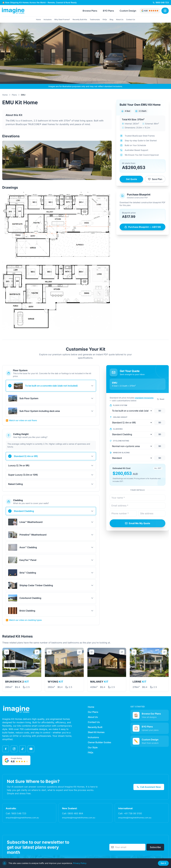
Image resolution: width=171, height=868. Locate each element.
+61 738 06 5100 (133, 813)
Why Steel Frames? (62, 19)
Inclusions (48, 19)
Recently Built (95, 727)
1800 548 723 (19, 813)
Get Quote (131, 179)
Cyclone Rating (119, 441)
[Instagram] (14, 749)
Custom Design (128, 11)
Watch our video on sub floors (21, 420)
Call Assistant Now (149, 787)
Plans (14, 95)
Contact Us (131, 19)
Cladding (116, 429)
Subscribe (155, 847)
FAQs (105, 19)
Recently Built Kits (80, 19)
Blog (111, 19)
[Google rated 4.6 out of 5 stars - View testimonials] (150, 11)
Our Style (93, 747)
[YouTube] (31, 749)
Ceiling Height (119, 417)
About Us (120, 19)
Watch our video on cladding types (24, 620)
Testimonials (95, 19)
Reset (161, 399)
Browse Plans (90, 11)
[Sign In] (165, 11)
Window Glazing (120, 453)
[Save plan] (7, 652)
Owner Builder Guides (100, 742)
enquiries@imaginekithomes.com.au (22, 818)
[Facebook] (6, 749)
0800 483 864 (75, 813)
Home (38, 19)
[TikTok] (23, 749)
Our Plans (93, 712)
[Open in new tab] (37, 652)
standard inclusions (144, 398)
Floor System (118, 405)
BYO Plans (108, 11)
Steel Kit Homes (96, 732)
